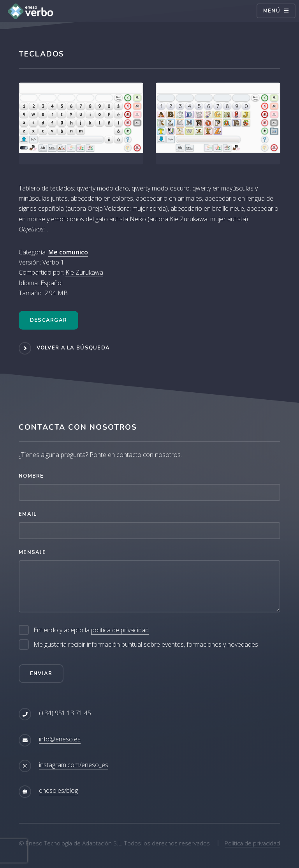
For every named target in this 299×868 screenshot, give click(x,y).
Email (28, 514)
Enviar (41, 674)
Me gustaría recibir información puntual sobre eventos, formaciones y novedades (146, 644)
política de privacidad (120, 630)
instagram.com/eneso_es (74, 765)
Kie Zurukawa (84, 272)
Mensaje (32, 552)
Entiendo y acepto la (91, 630)
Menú (272, 11)
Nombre (31, 476)
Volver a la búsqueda (73, 348)
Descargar (49, 320)
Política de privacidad (252, 843)
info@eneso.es (60, 739)
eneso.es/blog (58, 790)
